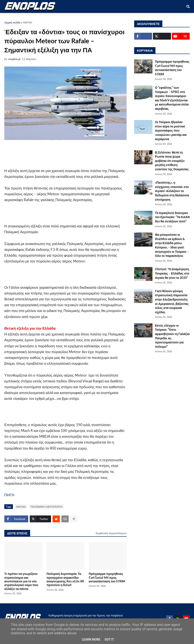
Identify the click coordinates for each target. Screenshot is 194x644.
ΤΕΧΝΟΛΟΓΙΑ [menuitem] (135, 18)
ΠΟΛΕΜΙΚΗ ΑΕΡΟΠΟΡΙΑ (46, 507)
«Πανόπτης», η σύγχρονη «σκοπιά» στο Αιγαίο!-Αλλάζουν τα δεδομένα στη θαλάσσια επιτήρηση (172, 191)
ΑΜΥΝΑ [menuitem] (31, 18)
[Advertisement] (86, 154)
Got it (109, 639)
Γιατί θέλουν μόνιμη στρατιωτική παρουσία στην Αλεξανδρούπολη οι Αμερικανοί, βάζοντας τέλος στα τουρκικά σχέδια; (172, 302)
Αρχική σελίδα (12, 23)
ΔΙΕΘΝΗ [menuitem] (94, 18)
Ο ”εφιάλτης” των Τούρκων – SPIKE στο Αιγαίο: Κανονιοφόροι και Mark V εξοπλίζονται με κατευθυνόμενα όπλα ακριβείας (172, 98)
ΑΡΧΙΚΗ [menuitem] (13, 18)
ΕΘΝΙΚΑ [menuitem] (76, 18)
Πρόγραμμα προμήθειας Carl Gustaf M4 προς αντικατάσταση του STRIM (107, 577)
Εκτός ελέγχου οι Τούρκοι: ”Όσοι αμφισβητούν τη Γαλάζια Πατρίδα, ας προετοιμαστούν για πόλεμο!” (172, 336)
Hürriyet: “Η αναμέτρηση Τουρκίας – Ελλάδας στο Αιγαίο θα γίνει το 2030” (172, 273)
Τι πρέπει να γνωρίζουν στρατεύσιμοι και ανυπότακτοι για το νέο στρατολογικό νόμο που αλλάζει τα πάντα (21, 581)
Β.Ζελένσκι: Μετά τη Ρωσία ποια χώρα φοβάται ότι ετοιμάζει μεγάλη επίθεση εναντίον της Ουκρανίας (172, 161)
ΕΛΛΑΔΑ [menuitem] (112, 18)
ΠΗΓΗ (9, 495)
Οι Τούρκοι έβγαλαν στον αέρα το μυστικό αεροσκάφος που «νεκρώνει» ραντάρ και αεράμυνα (171, 130)
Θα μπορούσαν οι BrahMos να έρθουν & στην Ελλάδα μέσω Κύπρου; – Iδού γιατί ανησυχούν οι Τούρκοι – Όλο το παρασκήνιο (172, 245)
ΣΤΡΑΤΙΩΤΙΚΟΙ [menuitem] (53, 18)
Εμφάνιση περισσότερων (111, 533)
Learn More (91, 639)
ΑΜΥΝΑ (28, 23)
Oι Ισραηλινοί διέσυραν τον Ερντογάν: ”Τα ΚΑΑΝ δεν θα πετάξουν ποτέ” (172, 217)
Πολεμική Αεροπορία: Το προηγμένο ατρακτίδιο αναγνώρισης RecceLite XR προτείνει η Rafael (65, 579)
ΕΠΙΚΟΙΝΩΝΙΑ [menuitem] (161, 18)
